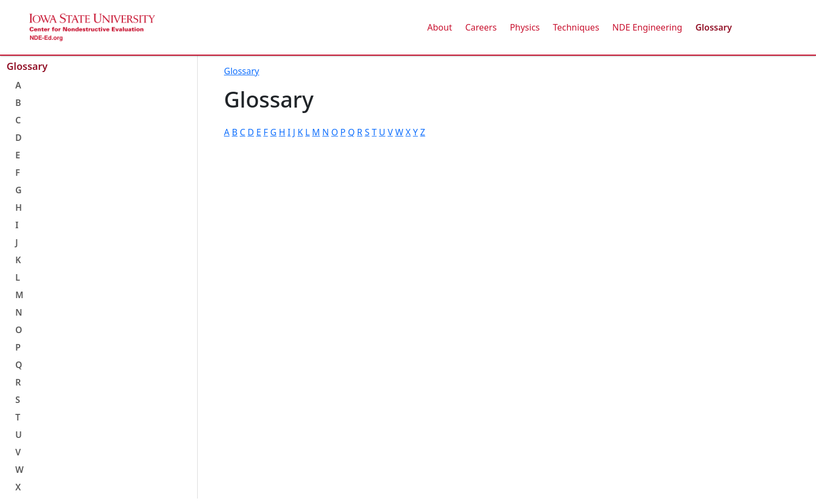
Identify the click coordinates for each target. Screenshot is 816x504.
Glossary (714, 27)
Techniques (576, 27)
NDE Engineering (647, 27)
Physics (525, 27)
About (439, 27)
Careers (481, 27)
